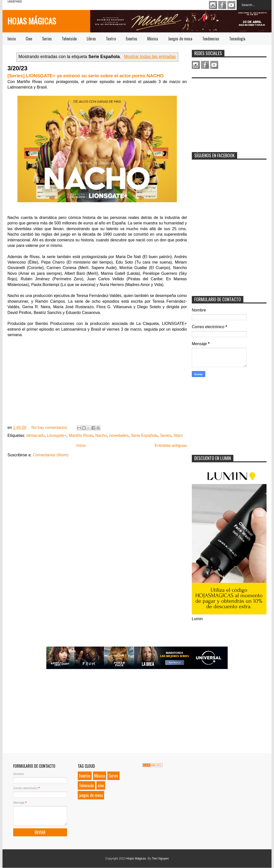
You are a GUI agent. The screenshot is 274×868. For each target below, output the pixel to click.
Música (153, 39)
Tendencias (211, 39)
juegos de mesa (91, 795)
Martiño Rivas (81, 435)
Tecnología (237, 39)
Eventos (132, 39)
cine (101, 785)
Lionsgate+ (57, 435)
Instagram (213, 5)
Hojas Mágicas (32, 21)
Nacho (101, 435)
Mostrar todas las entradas (150, 57)
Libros (91, 39)
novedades (119, 435)
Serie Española (144, 435)
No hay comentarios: (50, 428)
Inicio (12, 39)
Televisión (69, 39)
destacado (36, 435)
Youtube (231, 5)
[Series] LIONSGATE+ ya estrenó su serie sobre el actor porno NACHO (86, 76)
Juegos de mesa (180, 39)
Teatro (111, 39)
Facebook (222, 5)
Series (47, 39)
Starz (178, 435)
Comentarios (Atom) (50, 455)
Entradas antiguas (171, 445)
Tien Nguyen (160, 859)
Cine (29, 39)
